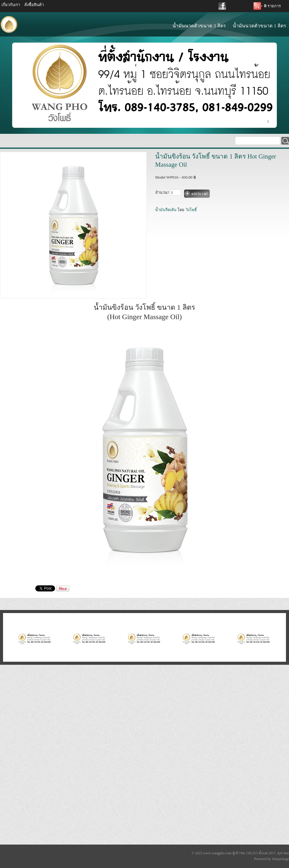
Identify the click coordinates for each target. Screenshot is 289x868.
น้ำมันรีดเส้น (166, 210)
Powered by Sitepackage (272, 859)
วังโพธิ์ (191, 210)
